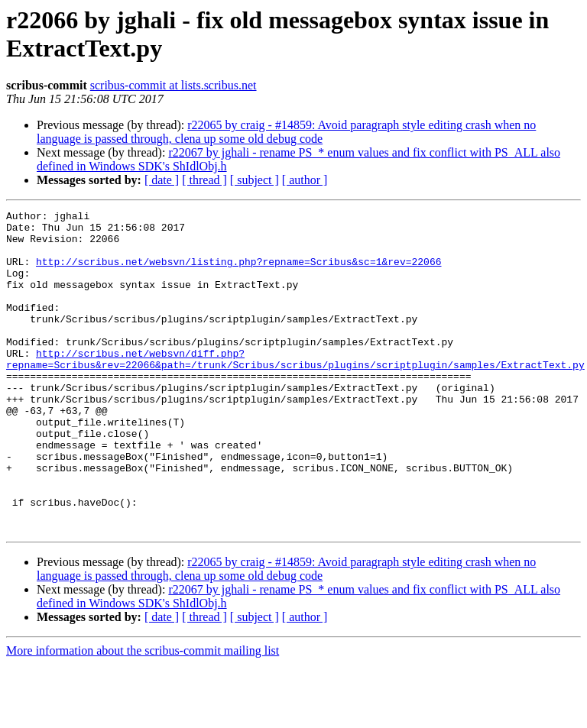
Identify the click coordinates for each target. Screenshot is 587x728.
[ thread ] (204, 180)
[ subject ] (255, 180)
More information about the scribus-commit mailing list (143, 715)
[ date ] (162, 180)
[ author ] (305, 180)
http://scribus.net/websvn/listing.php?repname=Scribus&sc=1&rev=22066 (238, 273)
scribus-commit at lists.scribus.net (174, 85)
